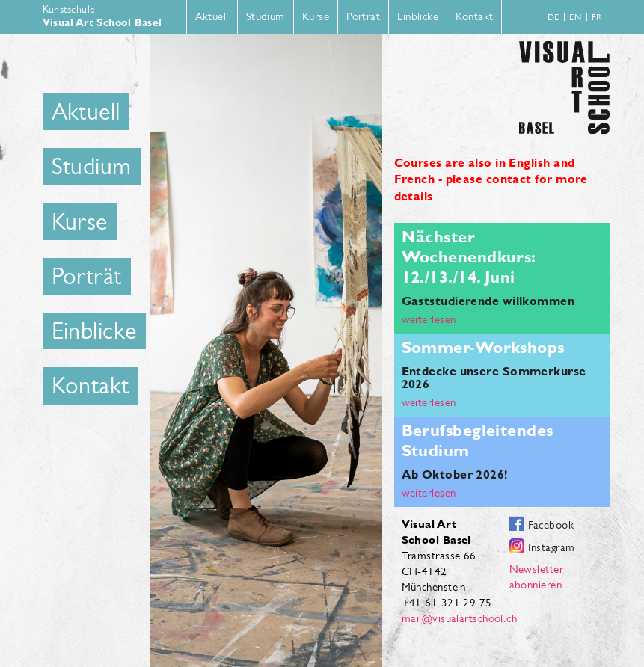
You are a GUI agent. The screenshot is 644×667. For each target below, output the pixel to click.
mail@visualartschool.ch (460, 618)
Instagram (552, 547)
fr (597, 17)
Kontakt (474, 16)
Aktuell (212, 16)
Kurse (316, 16)
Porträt (363, 16)
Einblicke (418, 16)
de (553, 17)
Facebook (551, 525)
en (575, 17)
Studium (266, 16)
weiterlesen (429, 319)
